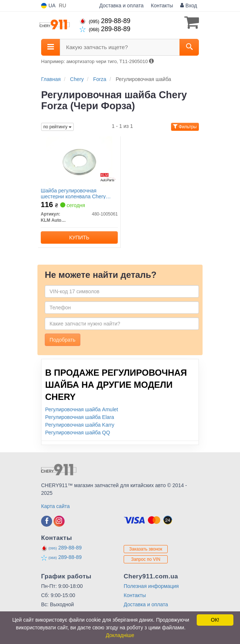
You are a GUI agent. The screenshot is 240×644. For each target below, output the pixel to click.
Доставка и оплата (121, 5)
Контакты (162, 5)
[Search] (189, 47)
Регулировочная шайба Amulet (82, 409)
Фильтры (185, 127)
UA (48, 6)
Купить (79, 238)
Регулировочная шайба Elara (80, 417)
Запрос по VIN (146, 559)
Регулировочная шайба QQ (78, 433)
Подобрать (63, 340)
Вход (189, 5)
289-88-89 (105, 21)
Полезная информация (151, 586)
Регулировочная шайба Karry (80, 425)
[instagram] (59, 521)
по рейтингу (57, 127)
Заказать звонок (146, 549)
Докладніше (120, 635)
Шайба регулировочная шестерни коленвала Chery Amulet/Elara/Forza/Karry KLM (76, 193)
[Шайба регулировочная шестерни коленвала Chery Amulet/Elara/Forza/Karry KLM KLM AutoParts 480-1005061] (79, 161)
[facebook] (47, 521)
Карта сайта (55, 506)
